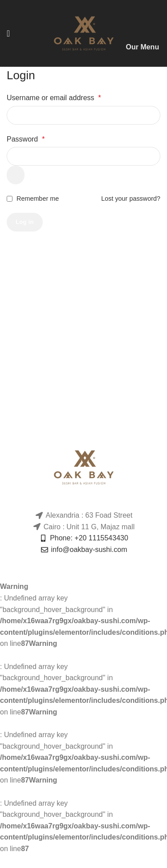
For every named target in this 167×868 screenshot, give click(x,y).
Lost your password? (131, 199)
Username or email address (54, 98)
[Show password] (16, 175)
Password (26, 139)
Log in (25, 222)
